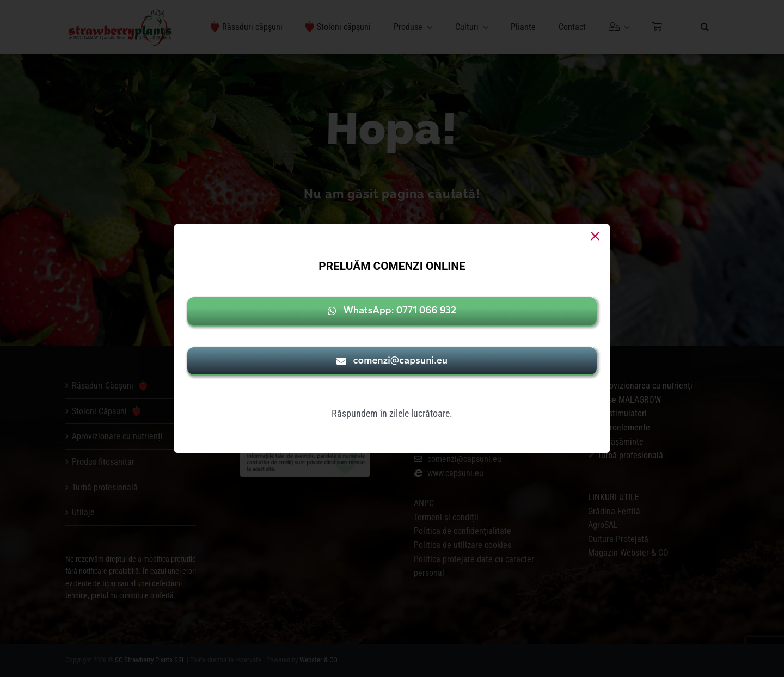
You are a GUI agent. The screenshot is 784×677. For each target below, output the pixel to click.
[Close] (595, 236)
